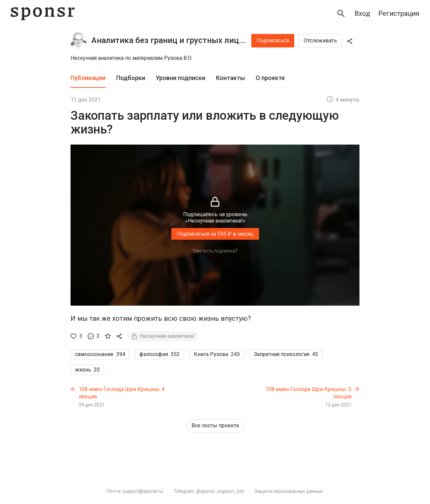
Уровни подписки (181, 78)
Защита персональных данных (289, 491)
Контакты (230, 78)
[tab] (88, 78)
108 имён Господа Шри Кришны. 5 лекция (308, 393)
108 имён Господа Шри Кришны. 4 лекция (122, 393)
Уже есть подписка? (215, 251)
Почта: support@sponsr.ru (135, 491)
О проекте (270, 78)
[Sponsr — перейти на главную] (43, 14)
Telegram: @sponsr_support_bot (209, 491)
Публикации (88, 78)
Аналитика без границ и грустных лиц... (169, 40)
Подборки (131, 78)
